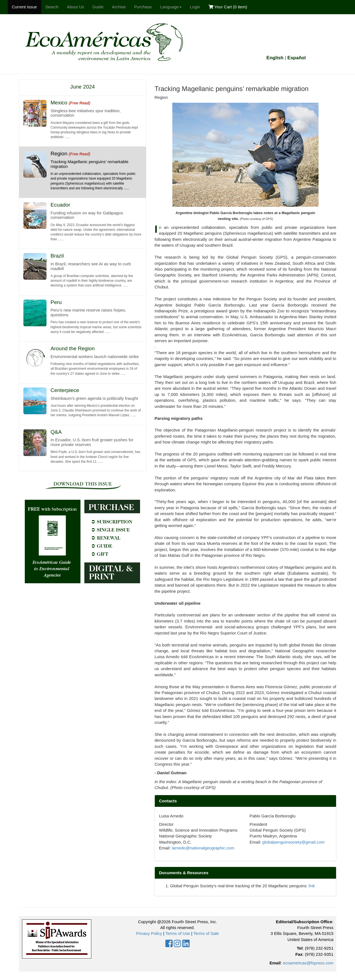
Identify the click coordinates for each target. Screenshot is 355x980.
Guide (98, 7)
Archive (119, 7)
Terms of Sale (206, 933)
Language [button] (171, 7)
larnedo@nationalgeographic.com (203, 848)
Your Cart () (228, 7)
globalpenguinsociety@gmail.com (293, 842)
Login (195, 7)
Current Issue (25, 7)
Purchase (143, 7)
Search (52, 7)
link (312, 886)
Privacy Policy (149, 933)
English (275, 58)
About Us (75, 7)
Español (297, 58)
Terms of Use (178, 933)
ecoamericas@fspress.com (308, 963)
